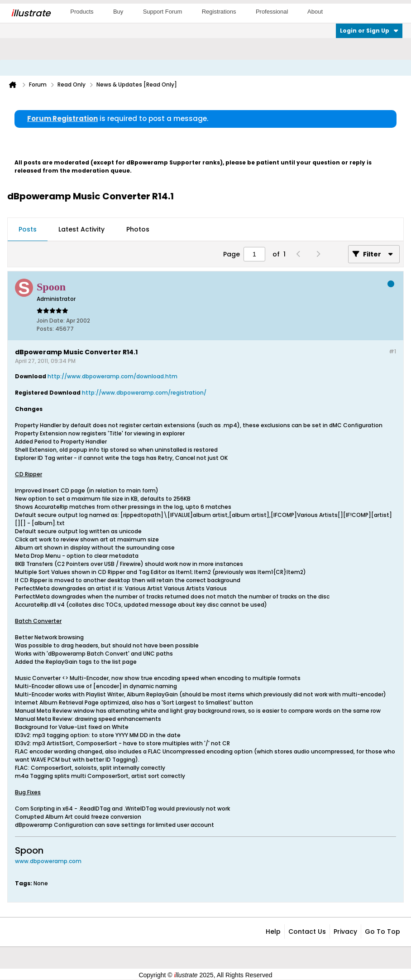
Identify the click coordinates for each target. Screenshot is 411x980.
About (315, 12)
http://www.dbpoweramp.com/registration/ (144, 393)
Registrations (219, 12)
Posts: (45, 329)
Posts (28, 229)
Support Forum (163, 12)
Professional (272, 12)
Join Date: (51, 321)
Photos (138, 229)
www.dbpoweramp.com (48, 861)
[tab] (28, 230)
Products (82, 12)
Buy (118, 12)
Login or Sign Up (369, 31)
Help (273, 932)
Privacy (345, 932)
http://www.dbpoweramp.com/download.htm (112, 376)
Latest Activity (81, 229)
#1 (392, 351)
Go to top (382, 932)
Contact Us (307, 932)
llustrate (31, 13)
